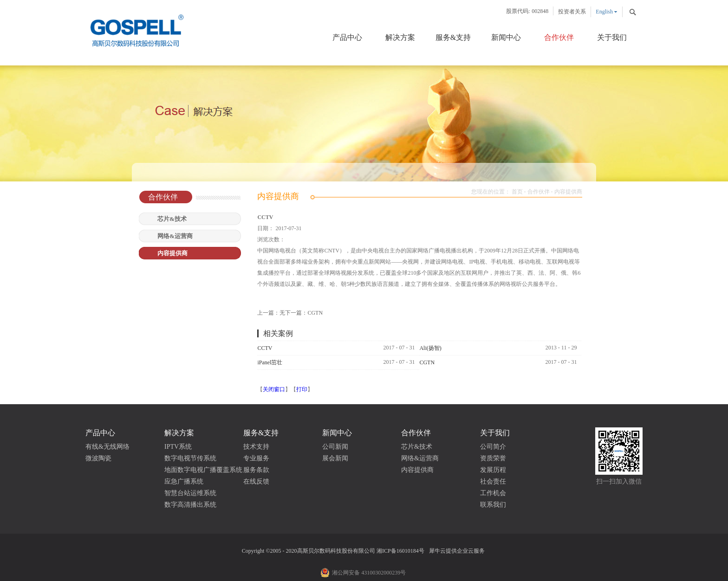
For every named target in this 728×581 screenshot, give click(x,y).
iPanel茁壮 (270, 362)
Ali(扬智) (430, 348)
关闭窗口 (274, 389)
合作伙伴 (539, 192)
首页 (517, 192)
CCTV (265, 348)
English (604, 12)
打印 (302, 389)
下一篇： (304, 313)
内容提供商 (568, 192)
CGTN (427, 362)
